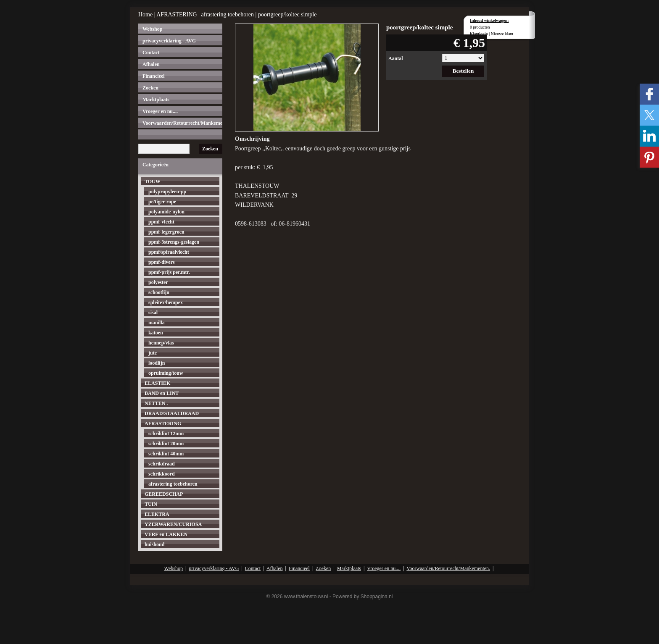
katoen (156, 333)
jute (153, 353)
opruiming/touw (166, 373)
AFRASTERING (177, 14)
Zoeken (150, 88)
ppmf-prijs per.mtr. (169, 272)
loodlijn (157, 363)
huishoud (154, 544)
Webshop (152, 29)
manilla (157, 323)
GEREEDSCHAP (164, 494)
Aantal (396, 58)
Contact (151, 53)
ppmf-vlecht (161, 222)
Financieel (154, 76)
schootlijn (159, 292)
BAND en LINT (162, 393)
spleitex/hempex (166, 302)
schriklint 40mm (166, 454)
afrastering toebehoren (228, 14)
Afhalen (151, 64)
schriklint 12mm (166, 434)
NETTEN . (156, 403)
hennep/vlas (161, 343)
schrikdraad (162, 464)
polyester (158, 282)
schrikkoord (162, 474)
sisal (153, 313)
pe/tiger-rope (162, 202)
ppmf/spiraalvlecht (169, 252)
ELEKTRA (157, 514)
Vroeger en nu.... (160, 111)
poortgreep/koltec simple (287, 14)
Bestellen (463, 71)
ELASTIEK (157, 383)
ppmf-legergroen (166, 232)
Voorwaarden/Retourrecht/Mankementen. (182, 123)
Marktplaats (156, 100)
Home (145, 14)
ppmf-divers (162, 262)
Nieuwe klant (502, 34)
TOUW (153, 181)
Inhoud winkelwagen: (489, 20)
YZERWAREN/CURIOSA (173, 524)
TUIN (151, 504)
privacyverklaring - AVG (169, 41)
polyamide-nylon (166, 212)
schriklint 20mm (166, 444)
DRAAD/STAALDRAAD (172, 413)
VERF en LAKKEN (166, 534)
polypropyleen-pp (167, 192)
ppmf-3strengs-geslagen (174, 242)
